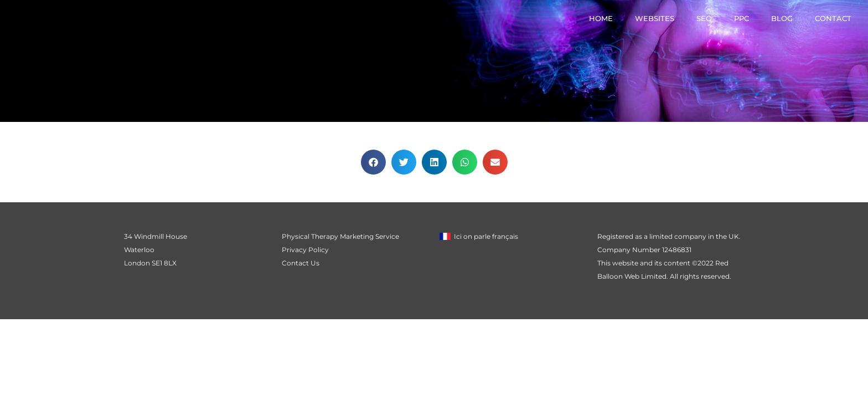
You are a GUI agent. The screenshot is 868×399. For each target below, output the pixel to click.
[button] (373, 162)
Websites (655, 18)
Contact (833, 18)
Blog (782, 18)
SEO (704, 18)
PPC (742, 18)
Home (601, 18)
